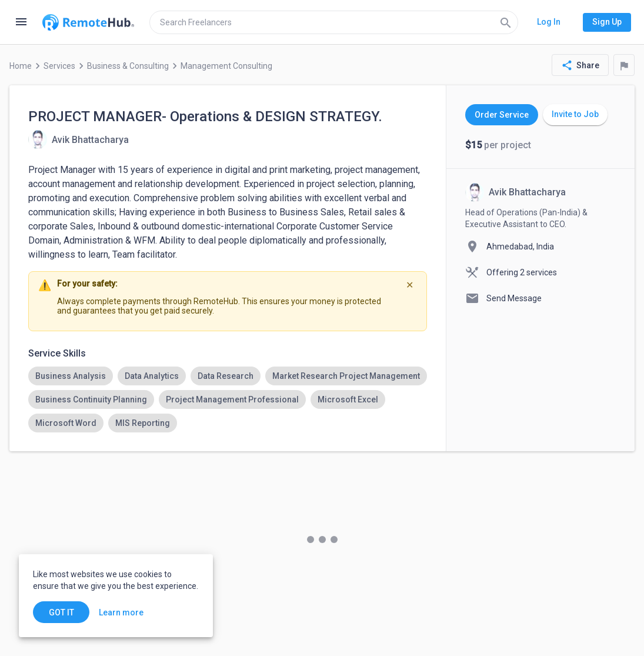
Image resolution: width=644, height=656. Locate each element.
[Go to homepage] (88, 22)
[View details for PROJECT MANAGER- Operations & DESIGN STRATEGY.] (79, 139)
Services (59, 66)
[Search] (506, 22)
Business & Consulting (128, 66)
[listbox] (228, 399)
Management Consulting (226, 66)
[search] (334, 22)
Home (21, 66)
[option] (71, 376)
